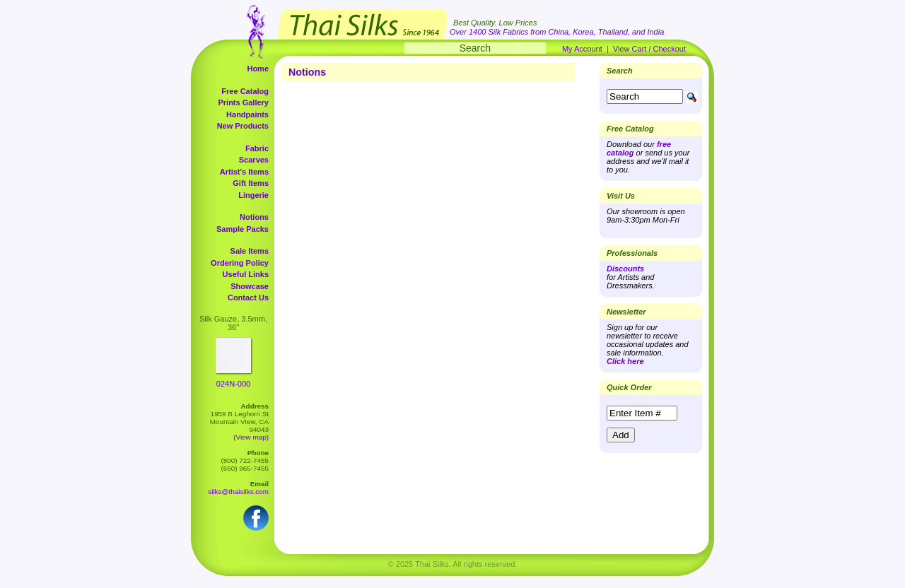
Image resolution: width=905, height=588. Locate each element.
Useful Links (246, 274)
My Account (582, 49)
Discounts (625, 269)
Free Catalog (245, 91)
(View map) (251, 437)
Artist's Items (244, 172)
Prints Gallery (243, 102)
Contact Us (248, 298)
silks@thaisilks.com (238, 492)
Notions (254, 217)
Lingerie (253, 195)
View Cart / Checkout (649, 49)
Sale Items (250, 251)
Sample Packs (243, 229)
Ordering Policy (240, 263)
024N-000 (233, 384)
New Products (243, 126)
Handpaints (247, 114)
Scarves (254, 160)
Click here (625, 361)
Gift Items (251, 183)
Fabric (257, 148)
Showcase (250, 286)
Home (258, 69)
